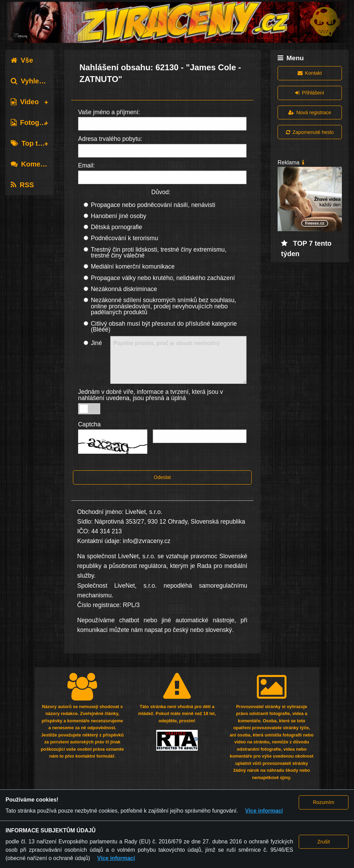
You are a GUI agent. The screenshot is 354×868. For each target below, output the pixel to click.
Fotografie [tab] (32, 123)
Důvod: (161, 192)
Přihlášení (310, 93)
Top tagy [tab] (30, 143)
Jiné (96, 343)
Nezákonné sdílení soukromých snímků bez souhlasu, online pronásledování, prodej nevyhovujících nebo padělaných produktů (164, 306)
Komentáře (34, 164)
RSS (22, 185)
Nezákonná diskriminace (124, 289)
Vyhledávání (36, 81)
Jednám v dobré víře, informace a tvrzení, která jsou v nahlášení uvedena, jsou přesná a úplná (151, 395)
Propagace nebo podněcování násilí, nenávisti (153, 205)
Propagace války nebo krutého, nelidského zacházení (163, 278)
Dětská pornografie (117, 227)
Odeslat (162, 477)
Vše (22, 60)
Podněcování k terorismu (125, 238)
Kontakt (310, 73)
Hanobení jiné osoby (119, 216)
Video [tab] (25, 102)
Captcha (90, 424)
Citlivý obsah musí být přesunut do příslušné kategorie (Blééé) (164, 327)
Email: (87, 165)
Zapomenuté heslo (310, 132)
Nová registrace (310, 112)
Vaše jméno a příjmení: (109, 112)
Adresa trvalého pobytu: (110, 139)
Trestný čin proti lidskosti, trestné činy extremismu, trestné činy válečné (159, 253)
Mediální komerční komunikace (133, 266)
